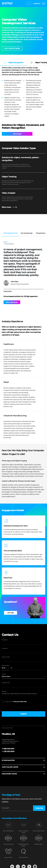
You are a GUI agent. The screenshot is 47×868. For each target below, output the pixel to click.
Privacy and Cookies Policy (20, 702)
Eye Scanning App (27, 233)
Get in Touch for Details (12, 48)
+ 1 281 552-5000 (8, 752)
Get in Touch (8, 134)
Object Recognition (13, 63)
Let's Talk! (11, 613)
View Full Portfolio (9, 226)
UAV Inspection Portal (10, 233)
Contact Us (36, 4)
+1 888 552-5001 (8, 749)
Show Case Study (12, 303)
